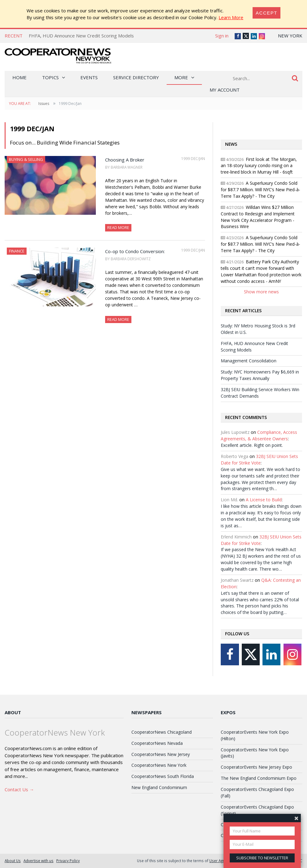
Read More (118, 227)
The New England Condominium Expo (259, 778)
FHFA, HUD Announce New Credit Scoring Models (81, 36)
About (13, 712)
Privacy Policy (68, 861)
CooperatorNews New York (159, 765)
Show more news (261, 292)
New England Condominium (159, 787)
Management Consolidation (249, 361)
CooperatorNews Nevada (157, 743)
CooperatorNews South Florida (163, 776)
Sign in (222, 36)
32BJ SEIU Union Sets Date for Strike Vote (259, 460)
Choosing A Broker (125, 160)
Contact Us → (19, 789)
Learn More (231, 17)
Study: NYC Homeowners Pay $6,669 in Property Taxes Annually (260, 375)
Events (89, 77)
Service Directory (136, 77)
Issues (44, 104)
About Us (13, 861)
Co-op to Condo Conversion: (135, 251)
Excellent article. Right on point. (252, 445)
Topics (50, 77)
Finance (17, 251)
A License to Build (264, 500)
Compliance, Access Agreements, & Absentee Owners (259, 435)
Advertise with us (38, 861)
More (181, 77)
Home (19, 77)
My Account (225, 90)
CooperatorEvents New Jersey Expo (256, 767)
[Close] (266, 13)
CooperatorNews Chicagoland (162, 732)
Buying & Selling (26, 159)
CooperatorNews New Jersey (161, 754)
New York (290, 36)
